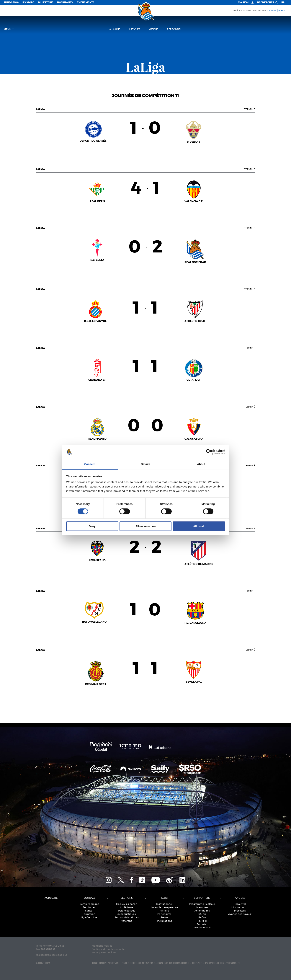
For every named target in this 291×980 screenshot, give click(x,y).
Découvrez (240, 904)
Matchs (153, 29)
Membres (202, 908)
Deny (92, 526)
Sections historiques (127, 918)
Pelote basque (127, 911)
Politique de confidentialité (108, 949)
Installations (164, 921)
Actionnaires (202, 911)
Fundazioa (11, 3)
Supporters (202, 898)
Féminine (89, 908)
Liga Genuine (89, 918)
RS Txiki (202, 921)
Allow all (199, 526)
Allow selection (145, 526)
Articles (134, 29)
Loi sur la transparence (164, 908)
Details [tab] (145, 464)
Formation (89, 914)
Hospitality (65, 3)
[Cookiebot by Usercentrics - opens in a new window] (209, 452)
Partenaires (164, 914)
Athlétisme (127, 908)
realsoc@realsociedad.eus (52, 955)
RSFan (202, 914)
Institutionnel (164, 904)
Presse (164, 918)
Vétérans (127, 921)
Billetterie (46, 3)
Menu (9, 30)
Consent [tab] (90, 464)
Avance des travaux (240, 914)
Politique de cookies (104, 953)
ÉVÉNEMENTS (86, 3)
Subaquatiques (127, 914)
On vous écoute (202, 928)
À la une (115, 29)
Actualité (51, 898)
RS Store (28, 3)
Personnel (174, 29)
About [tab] (201, 464)
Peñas (202, 918)
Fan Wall (202, 924)
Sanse (89, 911)
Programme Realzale (202, 904)
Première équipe (89, 904)
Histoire (164, 911)
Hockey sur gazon (127, 904)
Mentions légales (102, 946)
